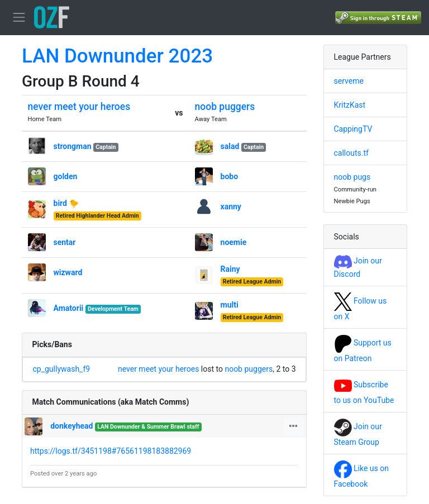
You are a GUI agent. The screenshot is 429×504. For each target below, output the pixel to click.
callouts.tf (351, 153)
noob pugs (352, 177)
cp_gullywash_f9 (62, 369)
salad (230, 146)
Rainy (230, 269)
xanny (231, 207)
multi (230, 305)
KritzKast (350, 105)
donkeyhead (71, 426)
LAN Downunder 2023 (117, 56)
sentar (65, 242)
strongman (73, 146)
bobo (230, 176)
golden (66, 176)
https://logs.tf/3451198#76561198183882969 (111, 451)
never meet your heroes (79, 107)
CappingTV (353, 129)
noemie (234, 242)
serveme (349, 81)
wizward (68, 272)
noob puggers (225, 107)
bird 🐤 (66, 203)
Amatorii (69, 308)
